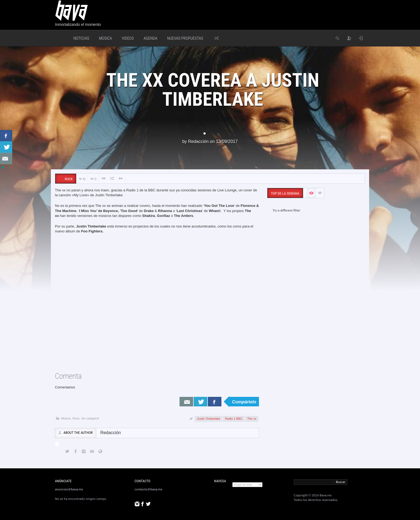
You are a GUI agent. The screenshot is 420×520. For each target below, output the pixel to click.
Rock (76, 418)
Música (106, 38)
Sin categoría (90, 418)
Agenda (150, 38)
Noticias (81, 38)
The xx (252, 419)
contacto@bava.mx (149, 489)
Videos (128, 38)
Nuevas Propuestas (185, 38)
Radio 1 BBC (234, 419)
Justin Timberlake (209, 419)
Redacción (198, 141)
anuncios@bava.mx (69, 489)
